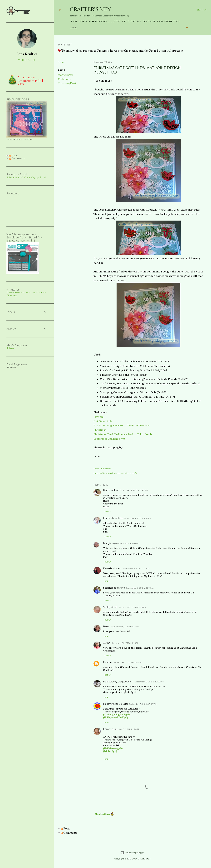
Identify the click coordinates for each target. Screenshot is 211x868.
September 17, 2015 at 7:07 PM (143, 704)
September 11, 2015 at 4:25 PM (125, 643)
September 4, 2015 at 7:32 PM (138, 518)
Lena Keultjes (27, 54)
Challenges (64, 79)
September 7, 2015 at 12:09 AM (140, 588)
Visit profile (27, 60)
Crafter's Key (90, 9)
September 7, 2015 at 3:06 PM (132, 607)
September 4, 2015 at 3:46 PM (134, 490)
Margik (107, 543)
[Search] (202, 10)
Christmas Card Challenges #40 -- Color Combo (123, 434)
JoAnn (107, 643)
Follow (10, 348)
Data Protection (168, 22)
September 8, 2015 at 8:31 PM (125, 627)
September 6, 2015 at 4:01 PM (137, 569)
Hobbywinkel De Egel (115, 704)
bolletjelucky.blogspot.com (118, 682)
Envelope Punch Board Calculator (94, 22)
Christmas (100, 430)
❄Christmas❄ (66, 75)
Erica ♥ (107, 729)
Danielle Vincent (112, 568)
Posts (65, 828)
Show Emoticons (104, 814)
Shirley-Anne (110, 607)
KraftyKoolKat (111, 490)
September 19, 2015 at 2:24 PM (126, 729)
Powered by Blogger (132, 853)
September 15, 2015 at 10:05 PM (149, 682)
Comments (69, 833)
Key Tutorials (130, 22)
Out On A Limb (103, 421)
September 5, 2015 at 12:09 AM (126, 543)
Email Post (106, 469)
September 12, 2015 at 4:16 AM (128, 662)
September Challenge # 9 (109, 439)
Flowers (98, 417)
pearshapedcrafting (114, 588)
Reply (108, 511)
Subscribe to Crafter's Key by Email (26, 178)
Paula (107, 626)
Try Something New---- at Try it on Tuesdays (122, 425)
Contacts (148, 22)
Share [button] (61, 62)
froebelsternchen (113, 518)
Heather (108, 662)
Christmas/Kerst (67, 83)
